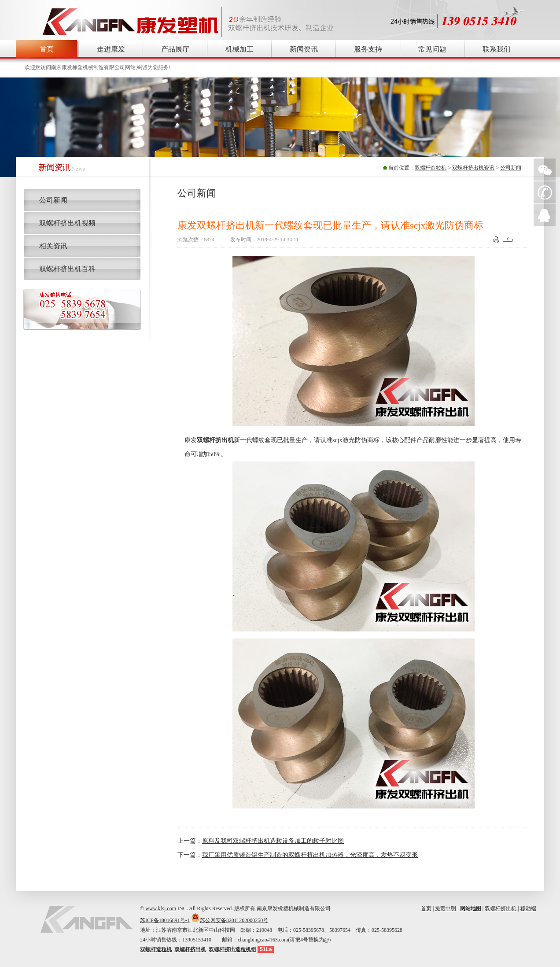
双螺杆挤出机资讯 (473, 168)
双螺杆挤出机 (501, 908)
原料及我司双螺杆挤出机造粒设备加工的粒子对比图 (273, 841)
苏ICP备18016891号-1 (165, 920)
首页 (47, 49)
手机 (545, 192)
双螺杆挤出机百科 (67, 269)
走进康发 (111, 49)
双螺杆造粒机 (431, 168)
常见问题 (432, 49)
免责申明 (446, 908)
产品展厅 (175, 49)
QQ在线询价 (545, 215)
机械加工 (239, 49)
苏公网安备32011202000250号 (234, 920)
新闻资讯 (304, 49)
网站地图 (471, 908)
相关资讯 (53, 246)
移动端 (528, 908)
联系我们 (497, 49)
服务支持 (368, 49)
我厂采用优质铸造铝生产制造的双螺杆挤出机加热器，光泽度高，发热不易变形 (310, 855)
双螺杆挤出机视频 (67, 223)
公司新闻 (511, 168)
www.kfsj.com (161, 908)
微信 (545, 170)
